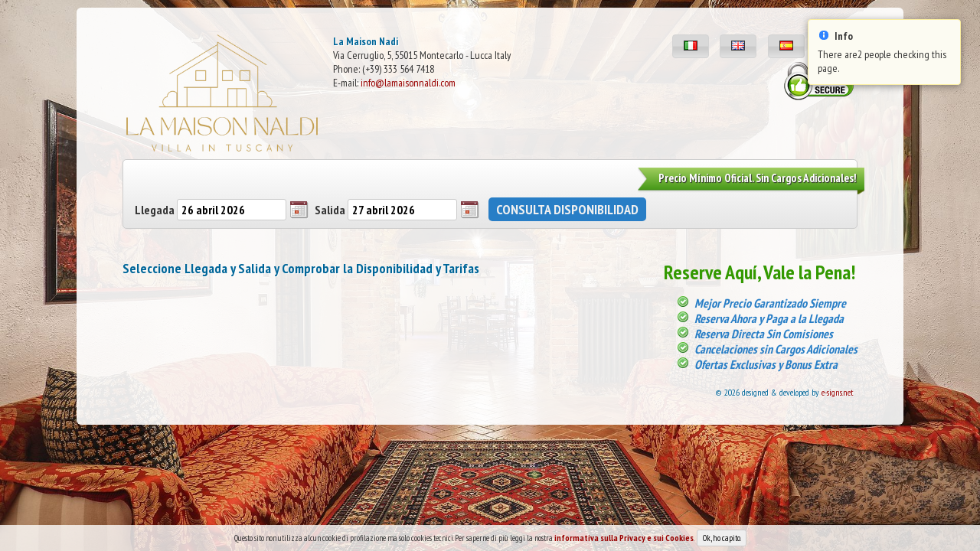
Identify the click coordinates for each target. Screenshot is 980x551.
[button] (691, 46)
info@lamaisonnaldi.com (408, 83)
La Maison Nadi (366, 41)
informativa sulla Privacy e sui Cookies (624, 538)
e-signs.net (838, 392)
